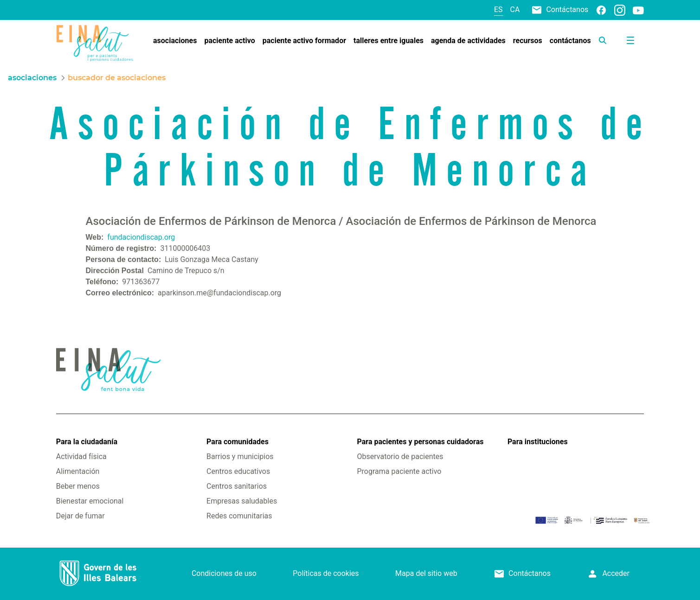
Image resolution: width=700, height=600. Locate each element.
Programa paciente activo (399, 471)
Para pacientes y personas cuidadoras (421, 442)
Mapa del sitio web (426, 573)
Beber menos (78, 486)
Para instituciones (538, 442)
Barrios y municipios (240, 456)
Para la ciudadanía (87, 442)
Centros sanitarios (237, 486)
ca (515, 10)
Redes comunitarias (239, 516)
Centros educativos (238, 471)
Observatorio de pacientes (400, 456)
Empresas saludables (242, 501)
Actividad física (81, 456)
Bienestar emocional (90, 501)
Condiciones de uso (224, 573)
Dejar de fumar (80, 516)
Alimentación (78, 471)
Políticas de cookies (326, 573)
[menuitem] (175, 41)
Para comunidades (238, 442)
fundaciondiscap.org (141, 237)
